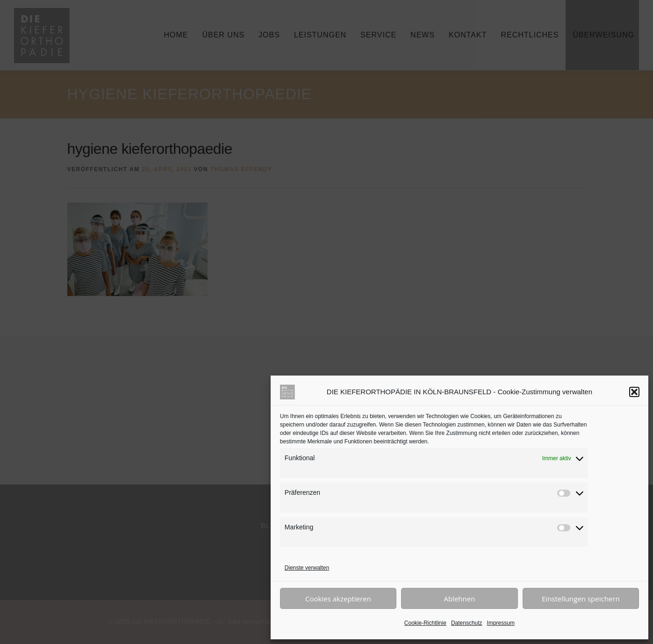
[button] (634, 392)
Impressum (501, 623)
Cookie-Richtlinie (425, 623)
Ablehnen (459, 599)
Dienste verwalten (307, 568)
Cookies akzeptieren (338, 599)
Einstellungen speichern (581, 599)
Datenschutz (467, 623)
